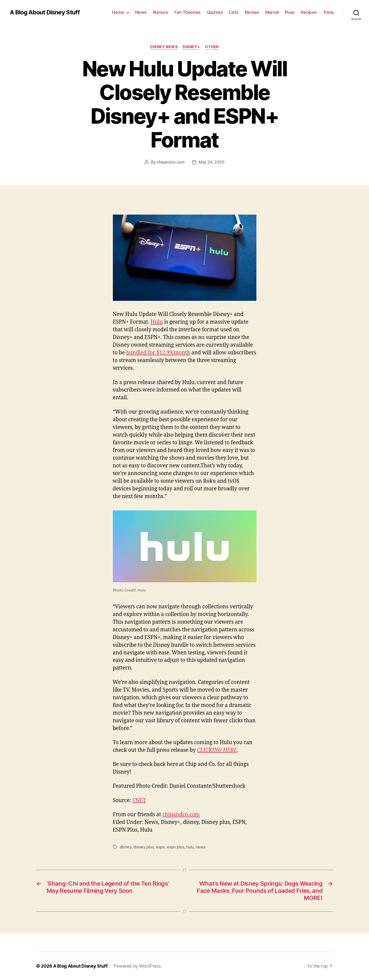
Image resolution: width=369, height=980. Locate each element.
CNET (139, 800)
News (141, 12)
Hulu (157, 322)
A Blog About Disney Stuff (45, 12)
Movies (252, 12)
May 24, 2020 (212, 162)
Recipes (309, 12)
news (201, 847)
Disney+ (191, 47)
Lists (234, 12)
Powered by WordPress (137, 966)
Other (212, 47)
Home (118, 12)
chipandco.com (171, 162)
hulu (190, 847)
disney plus (144, 847)
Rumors (161, 12)
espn (160, 847)
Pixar (290, 12)
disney (126, 847)
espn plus (175, 847)
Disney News (164, 47)
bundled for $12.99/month (158, 353)
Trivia (328, 12)
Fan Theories (187, 12)
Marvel (272, 12)
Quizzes (215, 12)
